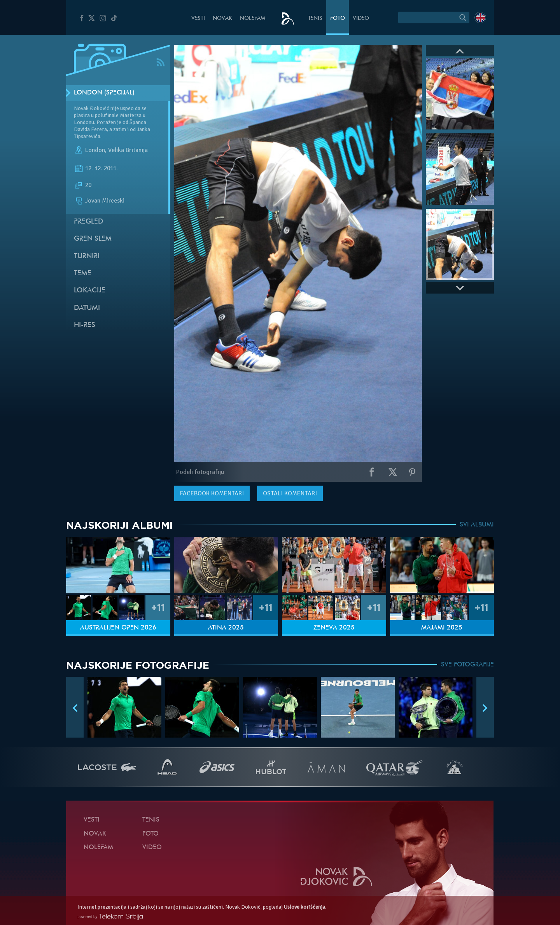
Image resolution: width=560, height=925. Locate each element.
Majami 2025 (442, 628)
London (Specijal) (104, 93)
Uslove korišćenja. (305, 907)
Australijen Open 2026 (118, 628)
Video (361, 18)
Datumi (87, 308)
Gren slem (93, 239)
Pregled (88, 222)
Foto (338, 18)
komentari (212, 493)
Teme (83, 274)
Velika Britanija (128, 150)
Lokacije (90, 291)
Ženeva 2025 (334, 628)
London (95, 150)
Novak (222, 18)
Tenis (315, 18)
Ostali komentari (290, 493)
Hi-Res (85, 325)
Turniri (87, 256)
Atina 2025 (226, 628)
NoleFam (253, 18)
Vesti (198, 18)
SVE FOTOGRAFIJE (467, 665)
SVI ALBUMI (477, 525)
